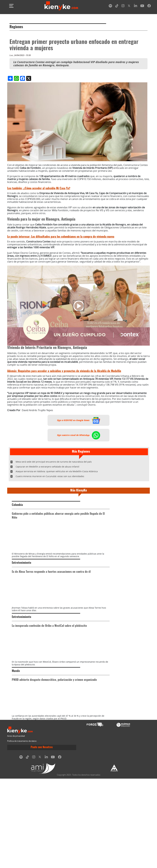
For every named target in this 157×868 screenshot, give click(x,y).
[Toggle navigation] (11, 6)
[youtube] (142, 6)
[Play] (78, 306)
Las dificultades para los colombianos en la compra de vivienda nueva (61, 237)
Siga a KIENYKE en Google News (79, 420)
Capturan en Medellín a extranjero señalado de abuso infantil (47, 467)
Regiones (16, 27)
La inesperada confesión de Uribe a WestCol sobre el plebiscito (49, 671)
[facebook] (149, 6)
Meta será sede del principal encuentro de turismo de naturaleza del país (54, 462)
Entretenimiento (21, 585)
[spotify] (110, 6)
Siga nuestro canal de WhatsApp (79, 435)
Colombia (17, 505)
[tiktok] (117, 6)
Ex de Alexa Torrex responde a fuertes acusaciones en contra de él (51, 594)
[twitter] (129, 6)
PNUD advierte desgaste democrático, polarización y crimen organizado (54, 747)
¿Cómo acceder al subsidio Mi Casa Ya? (39, 188)
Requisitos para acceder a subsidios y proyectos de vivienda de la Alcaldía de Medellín (64, 371)
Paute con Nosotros (42, 837)
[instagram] (123, 6)
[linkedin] (136, 6)
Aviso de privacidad (16, 825)
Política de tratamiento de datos (22, 831)
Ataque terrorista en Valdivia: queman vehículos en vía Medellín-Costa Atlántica (57, 471)
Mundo (16, 738)
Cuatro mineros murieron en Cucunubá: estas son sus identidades (50, 476)
